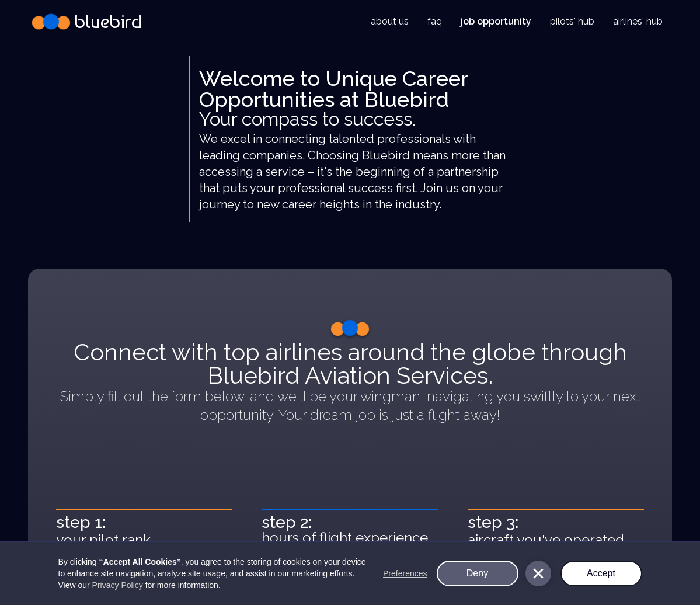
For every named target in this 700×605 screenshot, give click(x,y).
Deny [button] (477, 573)
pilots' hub (572, 21)
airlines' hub (638, 21)
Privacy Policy (118, 585)
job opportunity (496, 21)
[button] (538, 573)
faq (435, 21)
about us (390, 21)
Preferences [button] (405, 573)
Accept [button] (601, 573)
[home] (85, 22)
